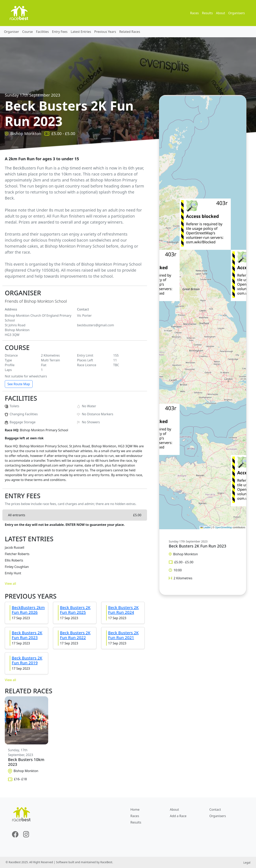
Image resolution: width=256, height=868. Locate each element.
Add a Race (178, 816)
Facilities (42, 32)
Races (194, 13)
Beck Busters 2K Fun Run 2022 (75, 635)
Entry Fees (60, 32)
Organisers (236, 13)
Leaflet (205, 527)
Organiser (11, 32)
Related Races (130, 32)
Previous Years (105, 32)
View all (10, 584)
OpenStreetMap (223, 527)
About (220, 13)
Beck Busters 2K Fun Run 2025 (75, 610)
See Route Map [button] (19, 384)
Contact (215, 810)
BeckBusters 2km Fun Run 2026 (28, 610)
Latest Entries (81, 32)
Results (207, 13)
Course (27, 32)
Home (135, 810)
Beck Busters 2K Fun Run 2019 (27, 660)
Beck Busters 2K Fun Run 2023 (27, 635)
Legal (247, 862)
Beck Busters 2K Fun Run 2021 (123, 635)
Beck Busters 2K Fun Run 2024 (123, 610)
